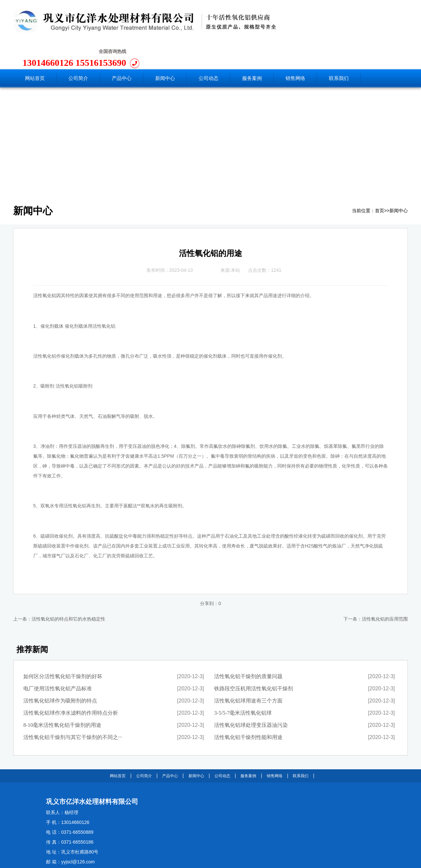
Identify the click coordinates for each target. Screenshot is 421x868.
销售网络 (275, 746)
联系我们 (301, 746)
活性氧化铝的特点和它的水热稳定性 (68, 589)
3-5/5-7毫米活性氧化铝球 (243, 683)
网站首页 (118, 746)
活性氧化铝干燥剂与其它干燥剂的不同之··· (73, 707)
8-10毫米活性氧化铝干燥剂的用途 (62, 695)
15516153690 (369, 23)
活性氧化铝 (45, 266)
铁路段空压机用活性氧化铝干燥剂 (254, 659)
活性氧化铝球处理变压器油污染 (251, 695)
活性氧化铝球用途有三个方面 (248, 671)
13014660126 (318, 23)
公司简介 (144, 746)
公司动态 (222, 746)
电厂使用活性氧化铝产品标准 (58, 659)
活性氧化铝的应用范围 (385, 589)
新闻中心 (399, 181)
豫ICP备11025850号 (123, 861)
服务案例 (248, 746)
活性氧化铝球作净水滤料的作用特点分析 (71, 683)
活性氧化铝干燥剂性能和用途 (248, 707)
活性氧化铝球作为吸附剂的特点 (60, 671)
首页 (380, 181)
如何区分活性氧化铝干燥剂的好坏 (63, 646)
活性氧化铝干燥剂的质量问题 (248, 646)
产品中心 (170, 746)
